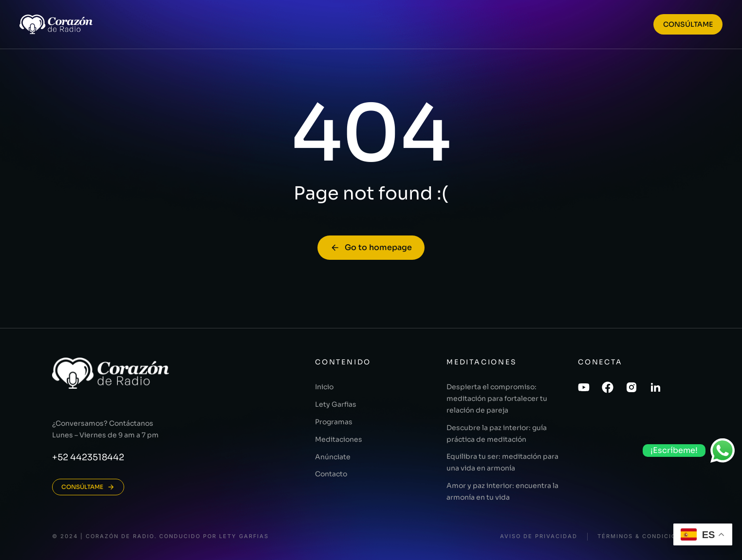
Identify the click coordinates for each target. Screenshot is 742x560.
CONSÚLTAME (688, 24)
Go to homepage (371, 247)
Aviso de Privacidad (539, 536)
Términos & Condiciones (644, 536)
